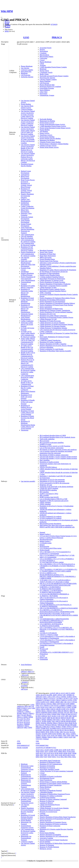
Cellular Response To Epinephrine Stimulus (53, 328)
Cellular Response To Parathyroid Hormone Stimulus (56, 324)
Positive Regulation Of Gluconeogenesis (52, 302)
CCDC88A (46, 700)
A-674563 (43, 650)
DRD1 (55, 704)
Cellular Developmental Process (50, 805)
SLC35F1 (20, 720)
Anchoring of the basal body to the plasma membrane (56, 487)
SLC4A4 (72, 732)
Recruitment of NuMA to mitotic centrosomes (54, 455)
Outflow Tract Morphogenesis (26, 200)
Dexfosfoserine (44, 547)
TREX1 (27, 726)
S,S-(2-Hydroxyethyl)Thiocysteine (51, 548)
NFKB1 (44, 720)
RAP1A (59, 728)
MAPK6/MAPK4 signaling (48, 490)
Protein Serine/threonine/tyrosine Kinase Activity (55, 128)
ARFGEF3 (39, 697)
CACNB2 (59, 698)
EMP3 (19, 708)
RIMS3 (26, 717)
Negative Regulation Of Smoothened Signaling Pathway (57, 303)
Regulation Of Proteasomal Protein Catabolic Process (56, 317)
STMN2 (38, 735)
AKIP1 (55, 695)
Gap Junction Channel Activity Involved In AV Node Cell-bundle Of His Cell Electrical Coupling (28, 139)
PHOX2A (61, 723)
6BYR (65, 755)
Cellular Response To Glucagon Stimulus (53, 326)
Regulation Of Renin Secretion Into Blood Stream (27, 418)
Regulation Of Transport (47, 768)
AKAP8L (49, 695)
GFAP (42, 707)
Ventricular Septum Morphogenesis (27, 315)
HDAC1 (44, 711)
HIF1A (55, 711)
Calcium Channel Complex (48, 79)
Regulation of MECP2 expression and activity (54, 501)
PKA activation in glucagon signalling (52, 443)
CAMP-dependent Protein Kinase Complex (53, 67)
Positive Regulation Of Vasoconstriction (28, 278)
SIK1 (58, 732)
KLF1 (50, 716)
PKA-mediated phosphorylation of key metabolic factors (57, 437)
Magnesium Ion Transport (26, 772)
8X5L (74, 757)
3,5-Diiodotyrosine (46, 543)
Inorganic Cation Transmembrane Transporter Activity (27, 801)
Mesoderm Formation (46, 250)
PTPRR (43, 728)
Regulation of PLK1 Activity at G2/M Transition (55, 446)
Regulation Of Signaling (47, 766)
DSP (58, 704)
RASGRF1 (39, 730)
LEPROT (25, 710)
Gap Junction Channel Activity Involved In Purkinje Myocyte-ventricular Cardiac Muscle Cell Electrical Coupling (28, 158)
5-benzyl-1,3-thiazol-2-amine (49, 635)
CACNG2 (65, 698)
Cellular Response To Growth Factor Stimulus (54, 808)
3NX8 (38, 752)
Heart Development (27, 238)
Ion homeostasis (45, 478)
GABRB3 (62, 706)
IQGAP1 (67, 713)
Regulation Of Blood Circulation (50, 810)
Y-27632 (42, 656)
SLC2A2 (66, 732)
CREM (57, 702)
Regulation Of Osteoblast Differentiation (52, 300)
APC (64, 695)
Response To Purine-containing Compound (53, 799)
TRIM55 (38, 737)
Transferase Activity (46, 135)
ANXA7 (60, 695)
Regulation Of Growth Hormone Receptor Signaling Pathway (28, 817)
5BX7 (42, 755)
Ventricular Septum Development (27, 218)
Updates (7, 27)
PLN (37, 725)
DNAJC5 (44, 704)
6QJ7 (46, 757)
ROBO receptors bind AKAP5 (49, 497)
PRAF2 (29, 715)
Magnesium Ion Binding (47, 121)
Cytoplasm (43, 53)
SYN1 (48, 735)
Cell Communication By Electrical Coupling (28, 244)
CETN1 (70, 700)
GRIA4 (43, 709)
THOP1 (60, 735)
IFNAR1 (61, 713)
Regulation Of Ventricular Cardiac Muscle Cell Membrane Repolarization (27, 293)
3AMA (51, 750)
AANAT (52, 693)
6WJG (54, 757)
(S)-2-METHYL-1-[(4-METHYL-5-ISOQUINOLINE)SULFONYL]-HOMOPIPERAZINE (57, 611)
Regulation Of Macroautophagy (50, 273)
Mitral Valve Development (25, 211)
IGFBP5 (20, 710)
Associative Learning (46, 838)
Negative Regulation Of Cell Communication (54, 836)
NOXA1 (69, 720)
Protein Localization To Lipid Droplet (51, 349)
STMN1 (73, 734)
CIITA (38, 702)
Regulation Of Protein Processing (50, 321)
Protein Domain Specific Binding (50, 138)
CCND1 (53, 700)
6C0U (73, 755)
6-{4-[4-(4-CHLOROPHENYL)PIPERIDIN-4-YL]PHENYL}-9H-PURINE (54, 595)
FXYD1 (56, 706)
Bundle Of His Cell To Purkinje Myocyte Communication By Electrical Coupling (28, 355)
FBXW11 (47, 706)
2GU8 (38, 750)
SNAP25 (39, 734)
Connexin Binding (27, 109)
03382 (38, 743)
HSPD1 (55, 713)
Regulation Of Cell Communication (51, 764)
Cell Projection (26, 75)
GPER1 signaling (45, 502)
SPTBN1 (59, 734)
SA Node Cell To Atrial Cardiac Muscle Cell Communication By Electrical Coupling (28, 334)
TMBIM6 (27, 724)
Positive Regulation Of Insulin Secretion (52, 282)
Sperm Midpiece (45, 90)
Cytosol (42, 60)
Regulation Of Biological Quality (50, 762)
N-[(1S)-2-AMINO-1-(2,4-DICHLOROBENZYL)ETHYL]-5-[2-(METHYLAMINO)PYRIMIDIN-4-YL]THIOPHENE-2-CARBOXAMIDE (58, 576)
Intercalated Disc (26, 72)
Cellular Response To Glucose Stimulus (52, 323)
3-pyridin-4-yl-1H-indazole (48, 633)
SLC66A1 (20, 724)
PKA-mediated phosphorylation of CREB (53, 435)
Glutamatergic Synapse (47, 95)
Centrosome (43, 58)
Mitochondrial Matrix (46, 57)
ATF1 (54, 697)
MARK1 (20, 713)
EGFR (67, 704)
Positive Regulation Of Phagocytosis (51, 309)
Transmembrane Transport (26, 283)
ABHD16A (20, 706)
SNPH (50, 734)
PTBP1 (64, 727)
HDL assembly (44, 495)
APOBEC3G (70, 695)
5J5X (52, 755)
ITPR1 (59, 714)
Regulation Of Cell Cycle (48, 314)
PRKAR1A (39, 727)
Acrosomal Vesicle (46, 48)
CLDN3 (43, 702)
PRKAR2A (47, 727)
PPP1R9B (73, 725)
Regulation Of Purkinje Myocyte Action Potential (26, 407)
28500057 (25, 682)
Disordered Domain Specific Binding (27, 165)
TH (56, 735)
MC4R (53, 718)
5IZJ (49, 755)
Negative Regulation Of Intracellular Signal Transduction (58, 817)
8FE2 (62, 757)
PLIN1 (75, 723)
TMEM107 (20, 726)
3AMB (56, 750)
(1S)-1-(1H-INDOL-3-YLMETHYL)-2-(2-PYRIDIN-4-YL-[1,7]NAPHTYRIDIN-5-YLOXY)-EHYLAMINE (59, 570)
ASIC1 (45, 697)
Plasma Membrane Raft (47, 85)
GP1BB (74, 707)
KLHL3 (54, 716)
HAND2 (38, 711)
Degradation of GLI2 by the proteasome (52, 481)
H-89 (41, 617)
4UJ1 (41, 753)
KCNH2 (68, 714)
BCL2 (41, 698)
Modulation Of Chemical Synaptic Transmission (55, 310)
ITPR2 (63, 714)
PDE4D (74, 721)
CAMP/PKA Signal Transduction (50, 340)
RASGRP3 (46, 730)
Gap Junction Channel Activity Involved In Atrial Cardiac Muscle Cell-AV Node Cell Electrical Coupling (28, 131)
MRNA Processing (46, 257)
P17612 (54, 748)
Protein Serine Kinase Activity (49, 147)
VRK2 (26, 728)
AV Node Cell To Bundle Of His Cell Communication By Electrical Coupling (27, 348)
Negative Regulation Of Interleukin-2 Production (55, 284)
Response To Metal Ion (47, 801)
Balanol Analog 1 (45, 541)
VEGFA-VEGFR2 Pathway (48, 467)
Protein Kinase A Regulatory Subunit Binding (54, 144)
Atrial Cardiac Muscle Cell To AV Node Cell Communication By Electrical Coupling (28, 341)
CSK (65, 702)
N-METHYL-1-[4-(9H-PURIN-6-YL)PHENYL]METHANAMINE (50, 588)
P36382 (19, 748)
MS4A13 (26, 713)
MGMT (69, 718)
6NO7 (42, 757)
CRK (62, 702)
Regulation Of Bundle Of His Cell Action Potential (28, 402)
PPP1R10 (48, 725)
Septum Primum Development (26, 225)
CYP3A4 (74, 702)
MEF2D (58, 718)
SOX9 (54, 734)
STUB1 (44, 735)
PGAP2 (24, 715)
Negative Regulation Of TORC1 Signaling (53, 344)
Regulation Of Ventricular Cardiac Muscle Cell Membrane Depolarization (27, 309)
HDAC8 (50, 711)
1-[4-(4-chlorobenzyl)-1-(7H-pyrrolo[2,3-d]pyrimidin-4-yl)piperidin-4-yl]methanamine (57, 641)
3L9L (60, 750)
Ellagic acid (43, 658)
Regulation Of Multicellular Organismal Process (55, 794)
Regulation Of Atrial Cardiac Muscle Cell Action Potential (27, 413)
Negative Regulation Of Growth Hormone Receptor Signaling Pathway (27, 811)
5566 (37, 741)
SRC (64, 734)
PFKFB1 (44, 723)
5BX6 (38, 755)
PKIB (70, 723)
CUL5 (69, 702)
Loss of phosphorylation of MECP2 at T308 (53, 499)
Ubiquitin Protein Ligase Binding (50, 142)
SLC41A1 (27, 720)
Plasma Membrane (27, 66)
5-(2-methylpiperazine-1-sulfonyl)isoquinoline (54, 619)
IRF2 (72, 713)
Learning (42, 813)
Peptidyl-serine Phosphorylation (50, 275)
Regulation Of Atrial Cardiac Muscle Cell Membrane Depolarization (27, 301)
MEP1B (63, 718)
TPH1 (73, 735)
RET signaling (44, 492)
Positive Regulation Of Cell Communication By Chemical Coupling (28, 254)
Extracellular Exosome (47, 88)
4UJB (57, 753)
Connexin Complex (27, 70)
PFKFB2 (50, 723)
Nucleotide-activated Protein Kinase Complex (54, 76)
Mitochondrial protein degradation (50, 524)
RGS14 (67, 730)
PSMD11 (58, 727)
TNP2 (69, 735)
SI (55, 732)
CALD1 (75, 698)
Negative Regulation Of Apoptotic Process (53, 822)
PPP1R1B (61, 725)
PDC (54, 721)
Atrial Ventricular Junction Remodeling (28, 228)
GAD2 (38, 707)
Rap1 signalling (45, 460)
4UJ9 (49, 753)
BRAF (46, 698)
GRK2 (48, 709)
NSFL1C (39, 721)
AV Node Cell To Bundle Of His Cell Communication (27, 383)
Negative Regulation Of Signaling (50, 835)
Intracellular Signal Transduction (50, 761)
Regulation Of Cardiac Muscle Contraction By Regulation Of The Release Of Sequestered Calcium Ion (58, 271)
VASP (70, 737)
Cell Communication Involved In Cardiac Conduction (27, 377)
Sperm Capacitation (46, 307)
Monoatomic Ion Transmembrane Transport (26, 838)
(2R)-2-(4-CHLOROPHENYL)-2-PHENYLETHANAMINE (59, 608)
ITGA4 (44, 714)
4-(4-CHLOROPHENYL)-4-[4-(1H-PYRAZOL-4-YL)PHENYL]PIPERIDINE (56, 606)
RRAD (38, 732)
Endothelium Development (25, 204)
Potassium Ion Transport (25, 232)
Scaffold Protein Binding (47, 798)
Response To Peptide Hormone (49, 847)
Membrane (24, 73)
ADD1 (73, 693)
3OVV (47, 752)
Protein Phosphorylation (47, 259)
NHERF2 (50, 720)
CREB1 (52, 702)
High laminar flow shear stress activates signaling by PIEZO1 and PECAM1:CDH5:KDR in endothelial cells (57, 526)
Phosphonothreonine (46, 539)
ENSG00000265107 (23, 745)
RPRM (31, 717)
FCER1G (24, 708)
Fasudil (42, 647)
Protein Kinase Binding (47, 137)
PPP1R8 (67, 725)
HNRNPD (44, 713)
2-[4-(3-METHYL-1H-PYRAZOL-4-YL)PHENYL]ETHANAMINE (51, 625)
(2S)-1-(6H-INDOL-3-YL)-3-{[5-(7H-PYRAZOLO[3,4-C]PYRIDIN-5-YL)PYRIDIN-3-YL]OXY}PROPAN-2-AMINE (57, 566)
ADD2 (38, 695)
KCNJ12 (74, 714)
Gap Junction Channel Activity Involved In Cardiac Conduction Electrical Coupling (28, 123)
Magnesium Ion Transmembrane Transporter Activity (27, 776)
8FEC (70, 757)
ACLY (63, 693)
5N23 (56, 755)
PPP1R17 (54, 725)
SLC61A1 (27, 722)
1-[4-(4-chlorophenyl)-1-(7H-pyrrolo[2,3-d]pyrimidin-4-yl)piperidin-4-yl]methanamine (57, 637)
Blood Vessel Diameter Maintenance (28, 392)
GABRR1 (69, 706)
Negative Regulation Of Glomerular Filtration (27, 196)
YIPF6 (30, 728)
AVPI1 (75, 697)
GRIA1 (38, 709)
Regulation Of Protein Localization (51, 776)
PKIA (67, 723)
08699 (19, 743)
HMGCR (60, 711)
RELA (52, 730)
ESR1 (38, 706)
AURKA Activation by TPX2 (49, 494)
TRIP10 (50, 737)
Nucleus (42, 49)
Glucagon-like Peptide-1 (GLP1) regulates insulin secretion (58, 457)
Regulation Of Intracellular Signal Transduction (55, 783)
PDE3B (63, 721)
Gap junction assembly (28, 481)
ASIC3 (50, 697)
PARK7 (49, 721)
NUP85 (44, 721)
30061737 (31, 672)
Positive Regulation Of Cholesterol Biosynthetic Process (57, 298)
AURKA (69, 697)
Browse (7, 22)
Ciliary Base (44, 92)
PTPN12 (69, 727)
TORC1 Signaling (45, 293)
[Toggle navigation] (2, 17)
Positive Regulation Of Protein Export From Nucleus (56, 305)
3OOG (42, 752)
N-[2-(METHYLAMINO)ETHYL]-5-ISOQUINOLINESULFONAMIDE (52, 621)
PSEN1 (53, 727)
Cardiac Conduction (27, 321)
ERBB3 (72, 704)
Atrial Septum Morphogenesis (26, 318)
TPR (76, 735)
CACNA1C (52, 698)
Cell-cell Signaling (27, 236)
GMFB (58, 707)
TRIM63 (44, 737)
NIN (54, 720)
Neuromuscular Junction (47, 78)
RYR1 (48, 732)
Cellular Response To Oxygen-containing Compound (56, 771)
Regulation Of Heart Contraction (50, 826)
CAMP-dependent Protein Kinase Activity (53, 126)
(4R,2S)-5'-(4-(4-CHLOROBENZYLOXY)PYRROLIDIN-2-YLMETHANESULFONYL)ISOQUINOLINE (58, 584)
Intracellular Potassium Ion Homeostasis (52, 279)
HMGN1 (66, 711)
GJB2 (33, 708)
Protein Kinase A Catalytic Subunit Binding (53, 782)
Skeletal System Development (26, 172)
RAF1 (48, 728)
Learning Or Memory (46, 803)
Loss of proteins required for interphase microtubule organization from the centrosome (56, 452)
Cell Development (45, 806)
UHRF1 (61, 737)
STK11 (68, 734)
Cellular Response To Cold (48, 319)
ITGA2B (39, 714)
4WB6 (65, 753)
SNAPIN (45, 734)
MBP (49, 718)
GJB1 (50, 707)
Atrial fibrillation (26, 665)
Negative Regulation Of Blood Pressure (27, 274)
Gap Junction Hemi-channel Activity (27, 107)
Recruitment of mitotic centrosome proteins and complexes (58, 450)
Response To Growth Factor (48, 812)
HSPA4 (50, 713)
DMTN (38, 704)
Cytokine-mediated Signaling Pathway (52, 277)
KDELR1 (44, 716)
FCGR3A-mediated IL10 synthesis (51, 517)
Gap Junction (25, 68)
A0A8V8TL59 (40, 748)
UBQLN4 (20, 728)
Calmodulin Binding (46, 792)
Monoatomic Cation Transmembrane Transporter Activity (27, 768)
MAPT (44, 718)
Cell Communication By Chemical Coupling (28, 241)
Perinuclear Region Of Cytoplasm (50, 87)
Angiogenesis (25, 175)
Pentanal (42, 532)
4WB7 (70, 753)
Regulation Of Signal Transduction (51, 785)
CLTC (47, 702)
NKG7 (19, 715)
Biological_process (46, 849)
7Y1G (58, 757)
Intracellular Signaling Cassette (49, 769)
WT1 (41, 739)
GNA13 (64, 707)
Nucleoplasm (44, 51)
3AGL (42, 750)
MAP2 (75, 716)
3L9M (64, 750)
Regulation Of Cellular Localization (51, 796)
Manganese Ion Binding (47, 140)
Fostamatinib (44, 659)
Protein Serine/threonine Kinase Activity (52, 124)
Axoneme (43, 65)
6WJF (50, 757)
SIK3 (61, 732)
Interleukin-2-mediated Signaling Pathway (53, 291)
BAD (37, 698)
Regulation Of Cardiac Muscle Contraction (28, 287)
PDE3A (58, 721)
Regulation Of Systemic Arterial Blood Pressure (26, 190)
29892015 (24, 672)
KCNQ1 (38, 716)
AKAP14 (43, 695)
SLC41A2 (20, 722)
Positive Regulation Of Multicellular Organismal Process (58, 843)
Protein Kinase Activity (47, 123)
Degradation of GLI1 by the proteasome (52, 480)
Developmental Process (47, 778)
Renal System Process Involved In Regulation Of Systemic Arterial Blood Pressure (28, 183)
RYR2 (52, 732)
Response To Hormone (47, 845)
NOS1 (64, 720)
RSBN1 (43, 732)
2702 (19, 741)
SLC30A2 (27, 719)
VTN (37, 739)
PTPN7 (38, 728)
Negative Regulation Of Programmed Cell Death (55, 819)
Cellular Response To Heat (48, 287)
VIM (74, 737)
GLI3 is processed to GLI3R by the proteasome (54, 483)
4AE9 (38, 753)
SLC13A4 (20, 719)
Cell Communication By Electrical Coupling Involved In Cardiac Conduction (28, 371)
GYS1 (67, 709)
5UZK (60, 755)
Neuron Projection (45, 820)
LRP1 (70, 716)
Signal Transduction (46, 780)
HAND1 (72, 709)
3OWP (51, 752)
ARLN (26, 706)
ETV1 (42, 706)
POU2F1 (42, 725)
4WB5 (61, 753)
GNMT (69, 707)
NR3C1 (74, 720)
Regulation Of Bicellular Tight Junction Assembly (55, 351)
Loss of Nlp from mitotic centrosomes (52, 448)
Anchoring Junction (27, 77)
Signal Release (44, 815)
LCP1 (63, 716)
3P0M (60, 752)
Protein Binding (26, 104)
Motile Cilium (44, 74)
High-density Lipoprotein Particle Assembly (53, 286)
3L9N (69, 750)
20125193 (25, 675)
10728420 (54, 24)
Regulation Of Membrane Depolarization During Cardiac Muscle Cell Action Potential (28, 425)
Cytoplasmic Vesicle (46, 72)
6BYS (69, 755)
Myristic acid (44, 649)
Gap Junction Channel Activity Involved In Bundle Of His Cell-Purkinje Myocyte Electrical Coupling (28, 148)
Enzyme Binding (45, 842)
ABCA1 (58, 693)
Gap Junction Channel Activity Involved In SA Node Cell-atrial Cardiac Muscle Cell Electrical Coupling (28, 115)
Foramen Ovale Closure (26, 269)
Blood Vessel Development (25, 177)
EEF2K (63, 704)
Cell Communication (27, 235)
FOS (52, 706)
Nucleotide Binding (46, 119)
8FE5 (66, 757)
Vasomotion (25, 430)
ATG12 (58, 697)
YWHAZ (46, 739)
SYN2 (53, 735)
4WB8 (74, 753)
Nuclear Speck (44, 71)
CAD (71, 698)
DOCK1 (50, 704)
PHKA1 (55, 723)
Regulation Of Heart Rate (48, 254)
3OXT (56, 752)
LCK (59, 716)
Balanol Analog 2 (45, 534)
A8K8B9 (48, 748)
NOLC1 (59, 720)
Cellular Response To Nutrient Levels (51, 280)
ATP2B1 (64, 697)
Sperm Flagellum (45, 81)
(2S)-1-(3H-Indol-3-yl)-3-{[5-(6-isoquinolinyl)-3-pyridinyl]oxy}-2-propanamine (55, 553)
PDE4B (68, 721)
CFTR (75, 700)
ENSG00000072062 (42, 745)
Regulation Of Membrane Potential (51, 791)
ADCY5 (68, 693)
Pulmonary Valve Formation (26, 214)
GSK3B (58, 709)
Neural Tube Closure (46, 252)
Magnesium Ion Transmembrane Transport (26, 782)
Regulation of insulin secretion (49, 462)
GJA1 (29, 708)
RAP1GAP (71, 728)
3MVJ (73, 750)
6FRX (38, 757)
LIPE (66, 716)
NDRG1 (38, 720)
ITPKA (49, 714)
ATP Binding (44, 131)
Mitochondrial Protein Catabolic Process (52, 289)
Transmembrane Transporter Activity (27, 827)
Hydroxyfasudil (45, 550)
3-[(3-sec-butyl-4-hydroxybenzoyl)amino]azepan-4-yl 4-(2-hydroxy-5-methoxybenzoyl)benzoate (58, 537)
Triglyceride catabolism (47, 439)
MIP (73, 718)
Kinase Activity (45, 133)
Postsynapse (43, 94)
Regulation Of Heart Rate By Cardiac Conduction (27, 388)
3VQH (69, 752)
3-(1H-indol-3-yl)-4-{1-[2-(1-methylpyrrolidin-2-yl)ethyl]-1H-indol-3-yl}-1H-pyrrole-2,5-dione (55, 581)
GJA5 (26, 37)
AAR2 (32, 705)
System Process (45, 789)
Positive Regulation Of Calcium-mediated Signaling (56, 312)
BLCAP (31, 706)
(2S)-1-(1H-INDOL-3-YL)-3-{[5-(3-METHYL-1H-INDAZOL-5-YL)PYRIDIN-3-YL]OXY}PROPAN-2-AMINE (57, 629)
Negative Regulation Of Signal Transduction (54, 840)
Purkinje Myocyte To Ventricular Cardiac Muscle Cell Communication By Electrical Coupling (27, 363)
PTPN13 (75, 727)
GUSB (63, 709)
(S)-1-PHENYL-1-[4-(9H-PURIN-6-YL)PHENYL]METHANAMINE (51, 591)
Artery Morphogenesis (28, 280)
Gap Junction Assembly (25, 258)
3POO (64, 752)
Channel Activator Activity (48, 146)
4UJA (53, 753)
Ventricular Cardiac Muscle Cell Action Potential (27, 324)
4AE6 (73, 752)
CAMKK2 (39, 700)
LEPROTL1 (21, 712)
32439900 (24, 686)
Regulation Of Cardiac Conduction (51, 342)
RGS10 (57, 730)
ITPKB (54, 714)
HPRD (7, 31)
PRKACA (57, 37)
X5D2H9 (25, 748)
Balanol (42, 545)
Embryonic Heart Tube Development (28, 265)
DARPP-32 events (45, 444)
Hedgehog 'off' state (46, 485)
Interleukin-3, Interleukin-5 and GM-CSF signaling (56, 476)
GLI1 (54, 707)
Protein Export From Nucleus (49, 261)
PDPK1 (38, 723)
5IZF (46, 755)
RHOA (72, 730)
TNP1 (65, 735)
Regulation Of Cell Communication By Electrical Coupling (27, 249)
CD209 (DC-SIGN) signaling (49, 488)
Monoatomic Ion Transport (26, 823)
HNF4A (38, 713)
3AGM (46, 750)
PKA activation (44, 441)
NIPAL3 (32, 713)
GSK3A (53, 709)
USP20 (66, 737)
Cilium (42, 64)
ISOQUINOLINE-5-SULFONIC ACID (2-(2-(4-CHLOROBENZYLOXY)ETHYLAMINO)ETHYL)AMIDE (59, 614)
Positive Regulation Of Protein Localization (53, 824)
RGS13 (62, 730)
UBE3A (55, 737)
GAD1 (74, 706)
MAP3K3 (39, 718)
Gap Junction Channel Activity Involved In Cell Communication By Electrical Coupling (28, 795)
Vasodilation (25, 272)
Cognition (43, 828)
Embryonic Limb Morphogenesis (26, 262)
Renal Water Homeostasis (48, 256)
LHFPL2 (28, 712)
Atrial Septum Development (25, 221)
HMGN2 (72, 711)
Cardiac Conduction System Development (28, 207)
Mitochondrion (44, 55)
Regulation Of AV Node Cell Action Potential (26, 397)
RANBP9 (53, 728)
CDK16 (58, 700)
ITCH (75, 713)
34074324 (24, 689)
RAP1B (64, 728)
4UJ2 (45, 753)
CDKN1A (64, 700)
